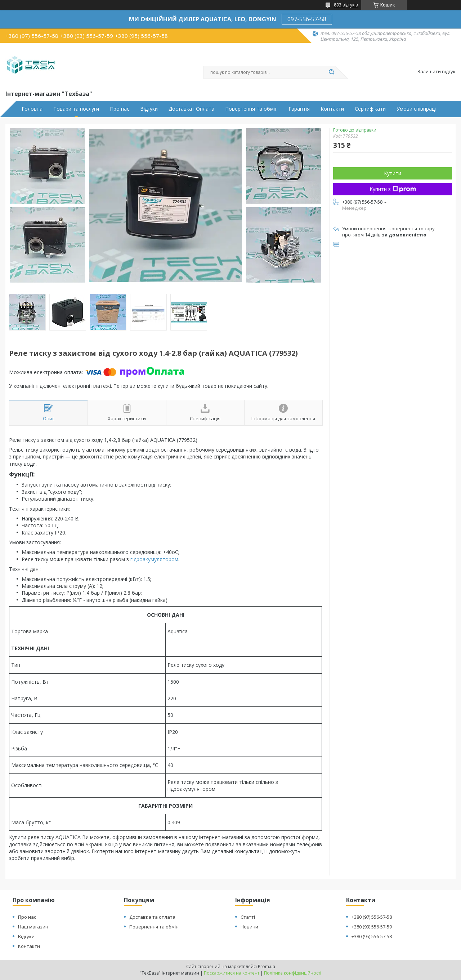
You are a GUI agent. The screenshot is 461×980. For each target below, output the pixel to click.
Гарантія (299, 109)
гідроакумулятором (154, 559)
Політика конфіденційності (293, 973)
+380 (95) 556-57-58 (372, 936)
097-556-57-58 (307, 19)
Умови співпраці (416, 109)
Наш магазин (33, 927)
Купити (393, 173)
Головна (32, 109)
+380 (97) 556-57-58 (372, 917)
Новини (249, 927)
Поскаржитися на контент (232, 973)
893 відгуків (346, 5)
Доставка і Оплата (191, 109)
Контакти (332, 109)
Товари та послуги (76, 109)
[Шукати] (331, 72)
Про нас (120, 109)
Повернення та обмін (251, 109)
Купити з (393, 189)
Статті (248, 917)
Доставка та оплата (152, 917)
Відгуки (149, 109)
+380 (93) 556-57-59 (372, 927)
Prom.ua (267, 966)
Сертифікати (370, 109)
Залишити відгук (437, 72)
